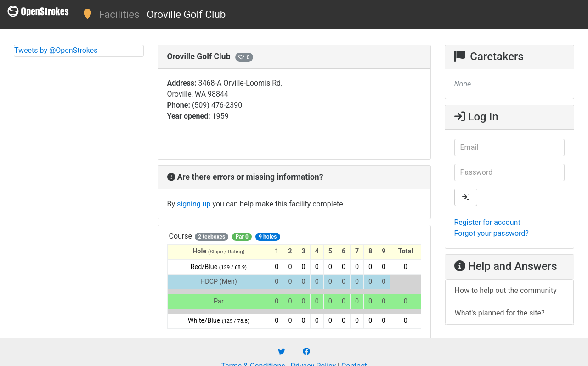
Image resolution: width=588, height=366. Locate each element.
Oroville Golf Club (187, 14)
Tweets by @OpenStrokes (56, 50)
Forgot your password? (492, 233)
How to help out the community (506, 290)
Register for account (487, 222)
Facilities (119, 14)
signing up (194, 204)
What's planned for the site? (500, 313)
